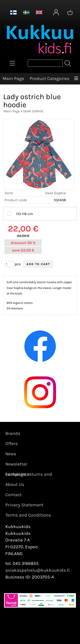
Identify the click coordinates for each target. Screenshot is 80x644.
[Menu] (76, 79)
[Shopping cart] (70, 12)
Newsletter (16, 464)
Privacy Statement (24, 505)
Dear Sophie (56, 193)
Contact (14, 495)
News (11, 454)
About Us (15, 484)
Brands (13, 433)
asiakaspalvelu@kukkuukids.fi (38, 570)
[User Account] (56, 12)
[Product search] (45, 63)
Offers (12, 444)
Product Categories (49, 79)
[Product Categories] (12, 63)
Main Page (13, 79)
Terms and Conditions (28, 515)
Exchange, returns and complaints (29, 474)
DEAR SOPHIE (33, 111)
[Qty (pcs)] (9, 264)
